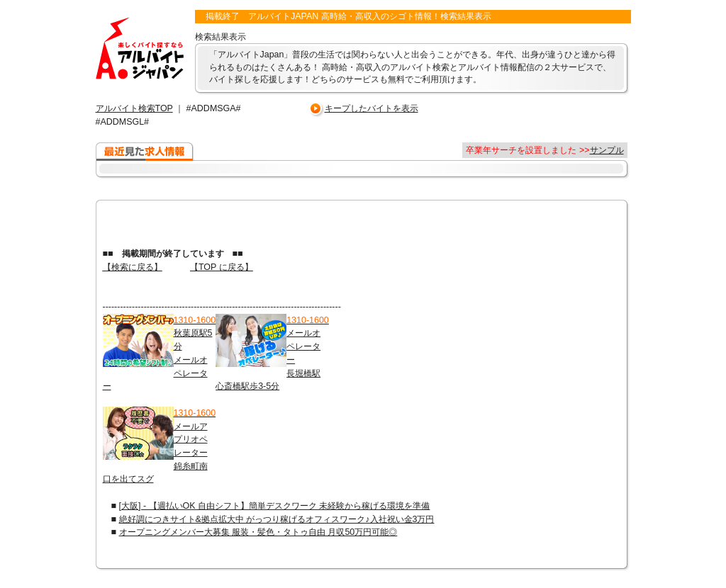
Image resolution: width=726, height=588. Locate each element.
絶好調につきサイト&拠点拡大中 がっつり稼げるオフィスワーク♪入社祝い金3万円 (277, 519)
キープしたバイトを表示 (372, 108)
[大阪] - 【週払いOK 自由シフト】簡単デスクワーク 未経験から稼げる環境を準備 (275, 506)
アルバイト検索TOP (134, 108)
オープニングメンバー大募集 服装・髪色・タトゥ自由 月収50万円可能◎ (258, 532)
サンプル (607, 150)
